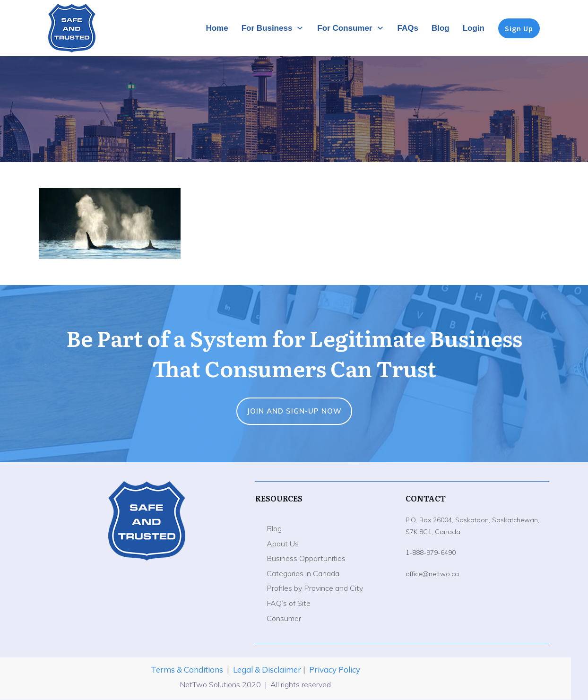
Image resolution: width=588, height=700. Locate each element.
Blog (274, 528)
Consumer (284, 618)
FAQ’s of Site (289, 603)
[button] (110, 224)
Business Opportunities (306, 558)
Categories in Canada (303, 573)
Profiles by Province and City (315, 588)
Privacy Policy (335, 670)
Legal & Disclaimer (268, 670)
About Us (283, 544)
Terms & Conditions (187, 670)
